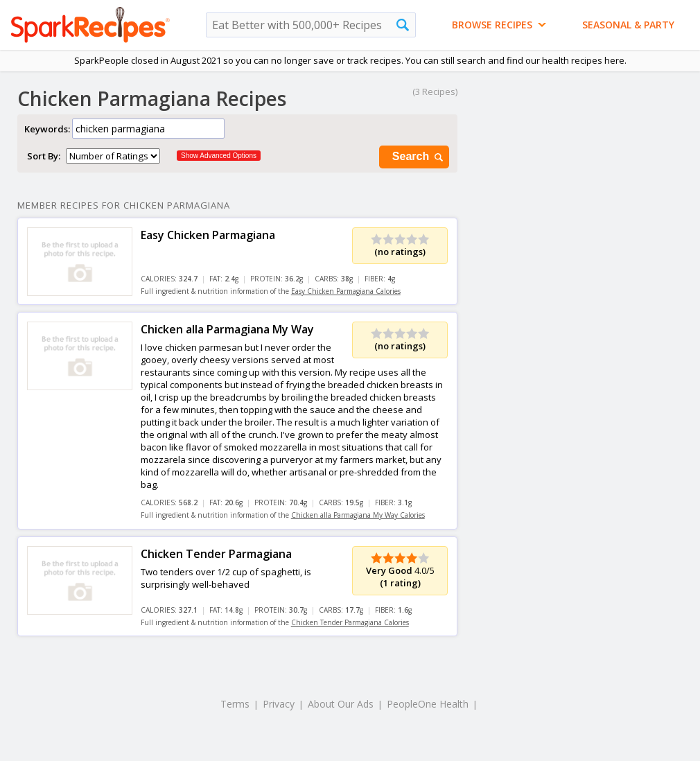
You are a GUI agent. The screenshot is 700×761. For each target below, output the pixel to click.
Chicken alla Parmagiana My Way (227, 329)
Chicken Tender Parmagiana (216, 554)
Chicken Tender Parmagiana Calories (350, 622)
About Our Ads (341, 704)
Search (419, 157)
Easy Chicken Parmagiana (208, 235)
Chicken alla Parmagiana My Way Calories (358, 515)
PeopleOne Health (428, 704)
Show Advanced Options (219, 156)
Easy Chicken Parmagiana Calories (346, 291)
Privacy (279, 704)
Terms (235, 704)
